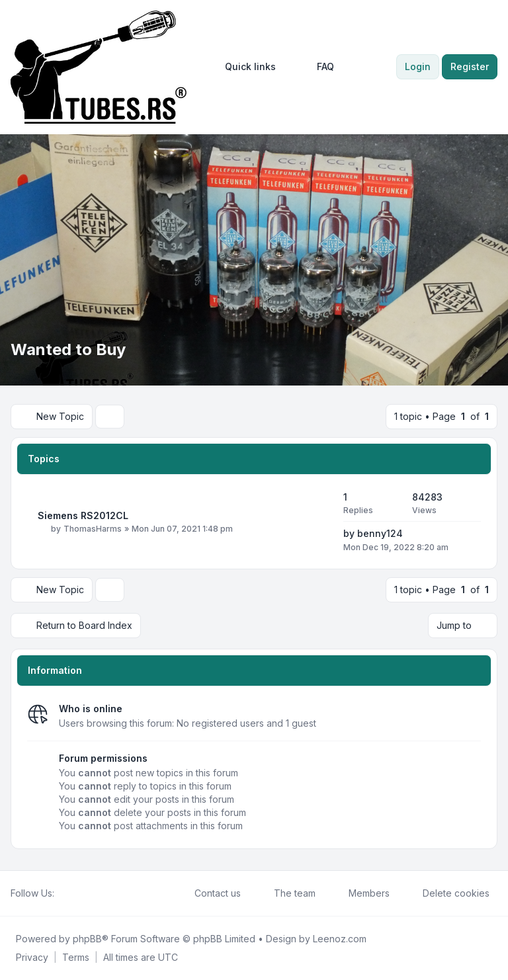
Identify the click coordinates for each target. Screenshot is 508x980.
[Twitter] (73, 893)
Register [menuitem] (470, 66)
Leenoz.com (340, 939)
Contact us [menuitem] (209, 893)
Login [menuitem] (418, 66)
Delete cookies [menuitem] (447, 893)
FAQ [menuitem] (317, 67)
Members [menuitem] (360, 893)
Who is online (91, 709)
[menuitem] (244, 67)
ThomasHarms (93, 529)
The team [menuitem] (286, 893)
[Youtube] (83, 893)
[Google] (94, 893)
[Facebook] (62, 893)
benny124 (380, 533)
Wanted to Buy (68, 349)
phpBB (87, 939)
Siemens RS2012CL (83, 515)
